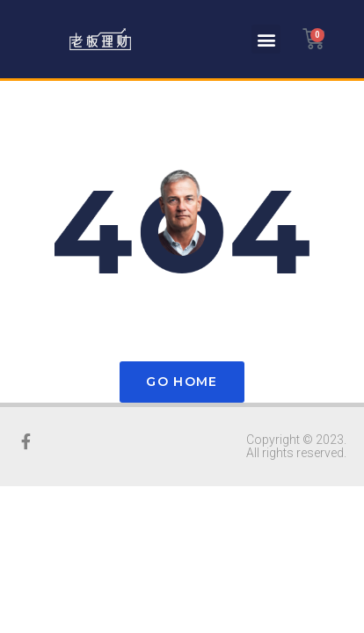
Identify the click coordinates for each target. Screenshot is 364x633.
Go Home (182, 382)
